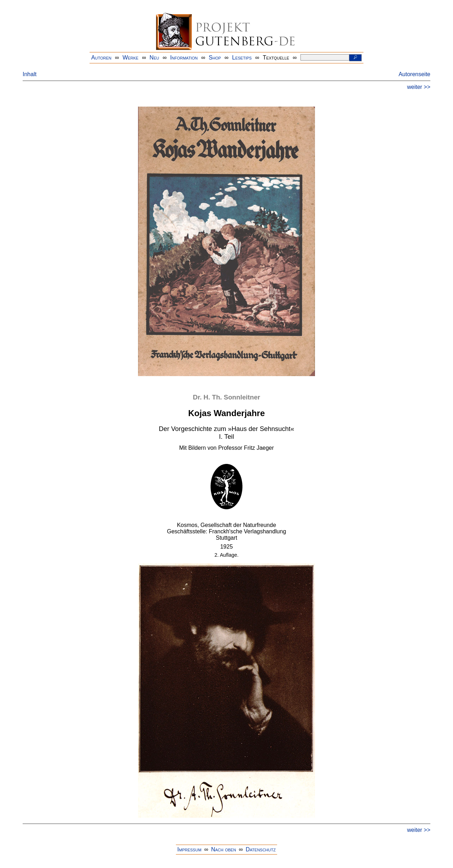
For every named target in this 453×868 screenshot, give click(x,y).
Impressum (189, 849)
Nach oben (223, 849)
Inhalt (30, 74)
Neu (154, 58)
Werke (130, 58)
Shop (215, 58)
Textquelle (276, 58)
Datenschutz (261, 849)
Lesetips (242, 58)
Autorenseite (414, 74)
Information (184, 58)
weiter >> (419, 87)
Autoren (101, 58)
